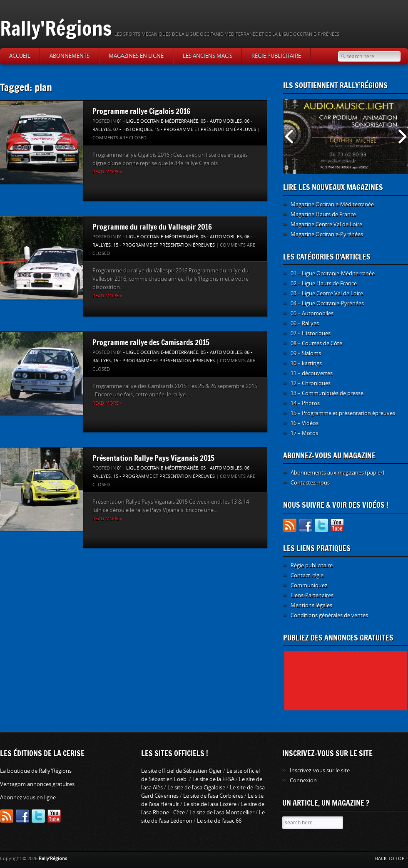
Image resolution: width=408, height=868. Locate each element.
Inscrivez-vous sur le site (320, 770)
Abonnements (70, 56)
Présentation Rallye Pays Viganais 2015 (153, 458)
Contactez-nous (310, 483)
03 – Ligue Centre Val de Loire (327, 293)
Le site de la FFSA (213, 779)
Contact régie (307, 575)
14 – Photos (305, 403)
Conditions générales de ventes (329, 615)
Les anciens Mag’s (208, 56)
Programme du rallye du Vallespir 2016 (152, 227)
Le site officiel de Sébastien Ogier (182, 771)
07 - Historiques (133, 130)
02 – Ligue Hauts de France (324, 283)
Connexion (303, 780)
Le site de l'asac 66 (219, 821)
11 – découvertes (312, 373)
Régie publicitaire (276, 56)
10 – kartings (306, 363)
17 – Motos (304, 433)
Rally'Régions (56, 28)
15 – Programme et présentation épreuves (343, 413)
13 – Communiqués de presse (327, 393)
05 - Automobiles (221, 121)
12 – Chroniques (311, 383)
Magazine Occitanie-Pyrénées (327, 234)
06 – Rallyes (305, 323)
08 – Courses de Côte (316, 343)
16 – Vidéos (305, 423)
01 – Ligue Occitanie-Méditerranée (333, 273)
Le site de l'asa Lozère (210, 804)
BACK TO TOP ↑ (392, 859)
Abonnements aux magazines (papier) (337, 473)
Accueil (20, 56)
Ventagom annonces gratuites (37, 784)
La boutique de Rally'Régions (36, 771)
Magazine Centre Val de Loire (326, 224)
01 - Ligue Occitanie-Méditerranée (158, 121)
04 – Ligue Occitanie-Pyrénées (327, 303)
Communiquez (309, 585)
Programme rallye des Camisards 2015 (151, 342)
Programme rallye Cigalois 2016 (141, 111)
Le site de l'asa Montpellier (222, 812)
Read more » (107, 172)
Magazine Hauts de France (323, 214)
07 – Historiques (311, 333)
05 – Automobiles (312, 313)
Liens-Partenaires (312, 595)
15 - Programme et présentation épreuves (205, 130)
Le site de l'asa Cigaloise (196, 788)
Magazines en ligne (136, 56)
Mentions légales (311, 605)
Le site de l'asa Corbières (213, 796)
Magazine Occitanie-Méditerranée (332, 204)
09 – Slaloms (306, 353)
